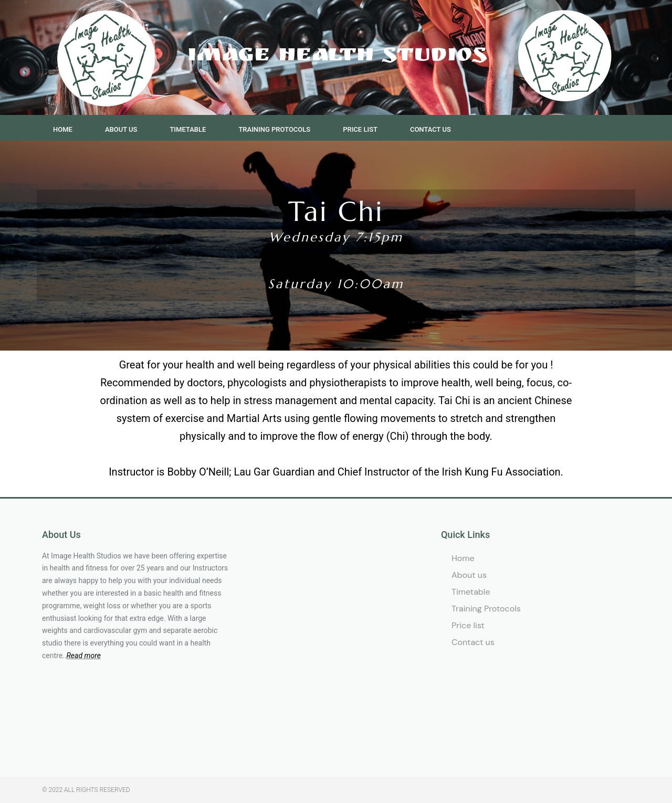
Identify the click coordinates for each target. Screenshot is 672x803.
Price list (360, 129)
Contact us (430, 129)
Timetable (188, 129)
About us (121, 129)
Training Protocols (274, 129)
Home (63, 129)
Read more (83, 656)
